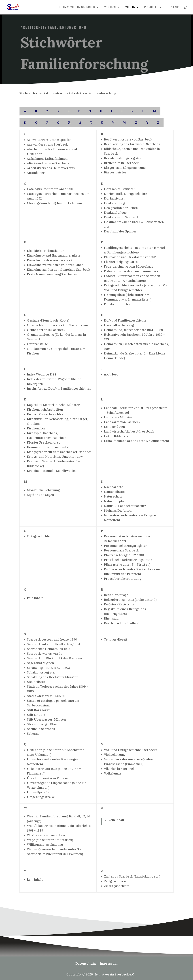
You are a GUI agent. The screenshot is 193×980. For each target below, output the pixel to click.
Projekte (151, 8)
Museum (110, 8)
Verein (130, 8)
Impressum (109, 964)
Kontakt (173, 8)
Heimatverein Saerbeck (77, 8)
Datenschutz (86, 964)
